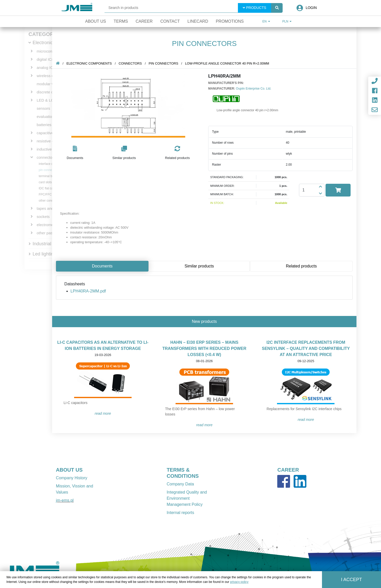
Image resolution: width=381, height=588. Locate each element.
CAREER (288, 470)
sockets (43, 217)
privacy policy (239, 582)
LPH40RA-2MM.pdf (88, 291)
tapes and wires (50, 208)
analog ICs (46, 68)
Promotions (230, 21)
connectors (46, 157)
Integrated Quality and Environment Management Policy (187, 498)
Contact (170, 21)
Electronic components (89, 63)
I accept (351, 580)
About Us (96, 21)
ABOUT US (69, 470)
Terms (121, 21)
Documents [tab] (102, 266)
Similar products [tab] (199, 266)
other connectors (50, 201)
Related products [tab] (301, 266)
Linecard (198, 21)
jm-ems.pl (65, 500)
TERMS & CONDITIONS (183, 473)
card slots (45, 182)
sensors (44, 108)
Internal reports (180, 513)
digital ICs (45, 59)
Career (144, 21)
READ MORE (103, 413)
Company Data (180, 484)
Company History (72, 478)
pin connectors (49, 170)
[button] (75, 153)
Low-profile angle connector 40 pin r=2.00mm (227, 63)
